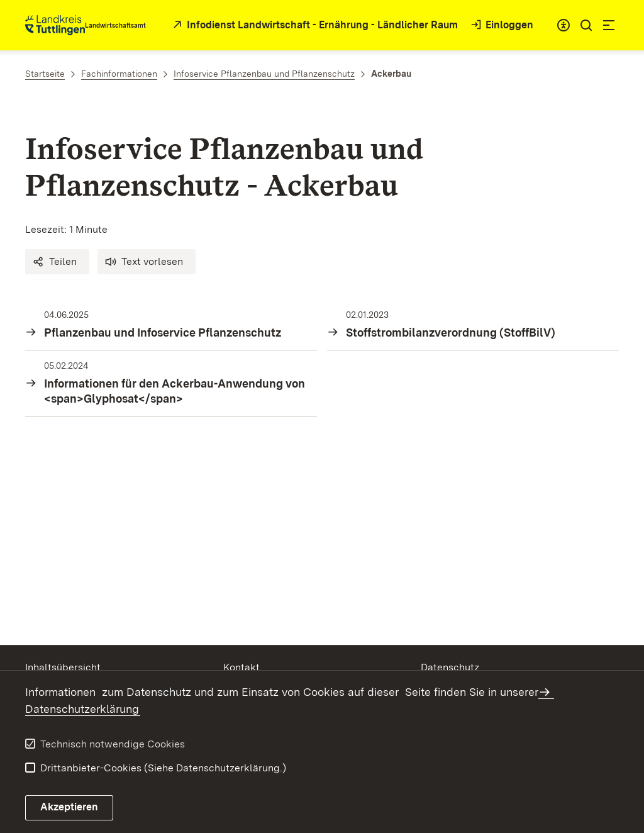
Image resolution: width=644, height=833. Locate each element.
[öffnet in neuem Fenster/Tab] (314, 25)
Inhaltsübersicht (63, 667)
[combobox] (563, 25)
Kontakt (241, 667)
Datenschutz (450, 667)
